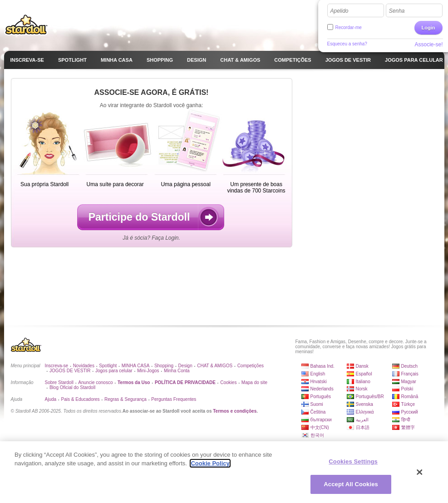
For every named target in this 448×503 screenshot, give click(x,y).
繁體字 (408, 427)
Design (185, 366)
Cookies (228, 382)
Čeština (318, 412)
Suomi (317, 404)
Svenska (364, 404)
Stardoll (26, 25)
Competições (251, 366)
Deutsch (410, 366)
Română (410, 397)
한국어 (317, 435)
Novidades (84, 366)
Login (428, 28)
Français (410, 374)
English (318, 374)
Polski (407, 389)
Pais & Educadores (81, 399)
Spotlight (108, 366)
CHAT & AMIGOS (215, 366)
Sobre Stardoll (59, 382)
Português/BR (370, 397)
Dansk (362, 366)
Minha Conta (177, 371)
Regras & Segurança (126, 399)
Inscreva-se (57, 366)
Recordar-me (349, 27)
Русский (410, 412)
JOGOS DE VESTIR (70, 371)
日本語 (363, 427)
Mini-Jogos (148, 371)
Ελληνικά (365, 412)
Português (321, 397)
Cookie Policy (210, 463)
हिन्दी (406, 420)
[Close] (420, 472)
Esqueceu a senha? (347, 44)
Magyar (409, 382)
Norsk (362, 389)
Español (364, 374)
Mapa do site (254, 382)
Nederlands (322, 389)
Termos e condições (235, 411)
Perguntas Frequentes (174, 399)
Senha (397, 11)
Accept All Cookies (351, 484)
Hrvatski (319, 382)
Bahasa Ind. (322, 366)
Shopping (164, 366)
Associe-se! (428, 44)
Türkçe (408, 404)
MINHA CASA (136, 366)
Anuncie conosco (95, 382)
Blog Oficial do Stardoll (72, 387)
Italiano (363, 382)
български (321, 420)
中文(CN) (320, 427)
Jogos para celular (114, 371)
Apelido (340, 11)
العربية (362, 420)
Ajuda (51, 399)
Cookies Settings (353, 461)
